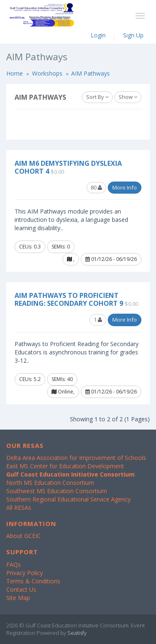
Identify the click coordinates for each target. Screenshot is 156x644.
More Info (125, 187)
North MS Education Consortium (50, 483)
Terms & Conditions (33, 581)
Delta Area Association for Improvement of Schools (76, 458)
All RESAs (19, 508)
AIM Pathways (90, 73)
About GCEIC (24, 536)
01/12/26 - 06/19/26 (111, 259)
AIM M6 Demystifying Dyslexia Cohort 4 (68, 167)
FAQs (14, 564)
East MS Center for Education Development (65, 466)
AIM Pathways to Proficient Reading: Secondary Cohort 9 (69, 299)
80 (96, 187)
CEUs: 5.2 (30, 379)
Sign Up (133, 35)
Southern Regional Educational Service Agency (68, 499)
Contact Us (21, 589)
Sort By (97, 97)
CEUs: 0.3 (30, 247)
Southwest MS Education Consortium (57, 491)
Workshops (47, 73)
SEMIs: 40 (62, 379)
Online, (63, 392)
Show (128, 97)
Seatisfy (77, 633)
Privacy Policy (25, 573)
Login (98, 35)
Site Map (18, 598)
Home (15, 73)
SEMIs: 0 (61, 247)
